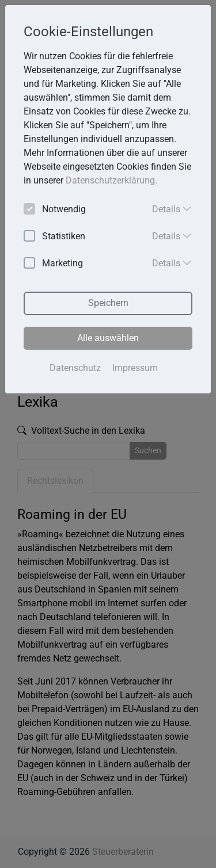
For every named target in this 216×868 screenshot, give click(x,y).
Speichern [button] (108, 303)
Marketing (53, 264)
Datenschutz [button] (75, 368)
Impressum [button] (135, 368)
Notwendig (55, 210)
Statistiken (54, 237)
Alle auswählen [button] (108, 338)
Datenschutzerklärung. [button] (111, 180)
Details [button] (172, 209)
